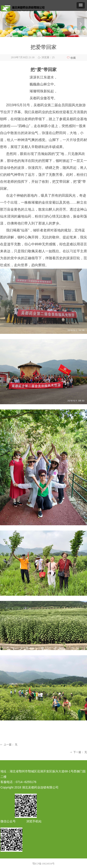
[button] (81, 5)
